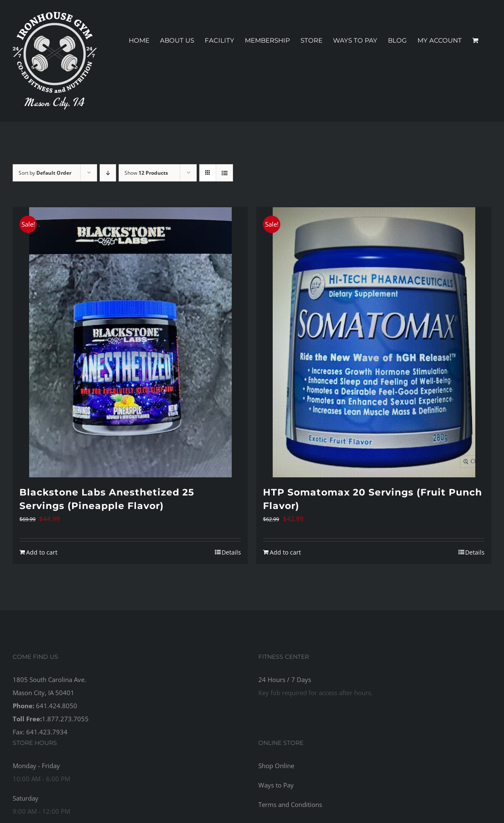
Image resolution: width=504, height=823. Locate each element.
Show (146, 173)
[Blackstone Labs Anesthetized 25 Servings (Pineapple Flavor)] (130, 342)
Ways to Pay (276, 785)
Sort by (45, 173)
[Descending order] (108, 173)
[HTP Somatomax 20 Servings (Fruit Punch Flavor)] (374, 342)
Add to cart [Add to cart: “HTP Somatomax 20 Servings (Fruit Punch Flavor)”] (285, 552)
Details (231, 552)
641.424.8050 (57, 706)
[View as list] (224, 173)
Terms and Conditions (290, 804)
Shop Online (276, 766)
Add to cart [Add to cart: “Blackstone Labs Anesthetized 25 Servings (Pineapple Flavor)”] (42, 552)
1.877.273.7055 (65, 719)
